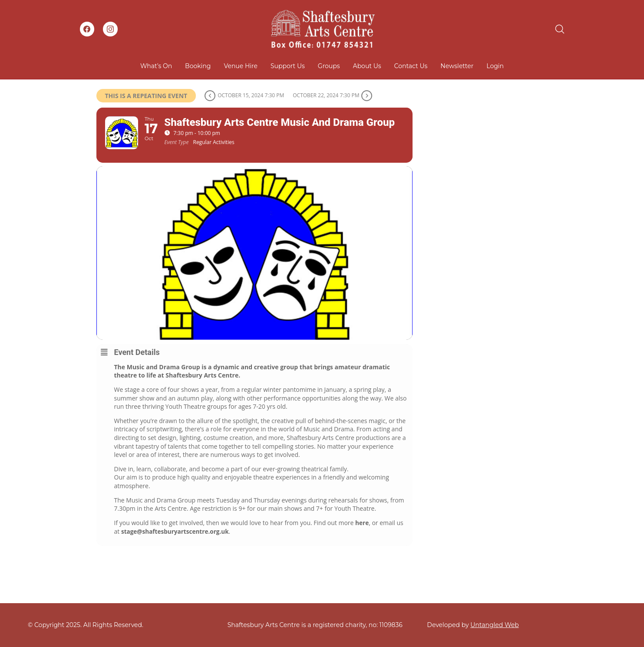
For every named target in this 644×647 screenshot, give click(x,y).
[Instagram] (110, 29)
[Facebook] (87, 29)
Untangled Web (494, 625)
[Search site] (560, 29)
